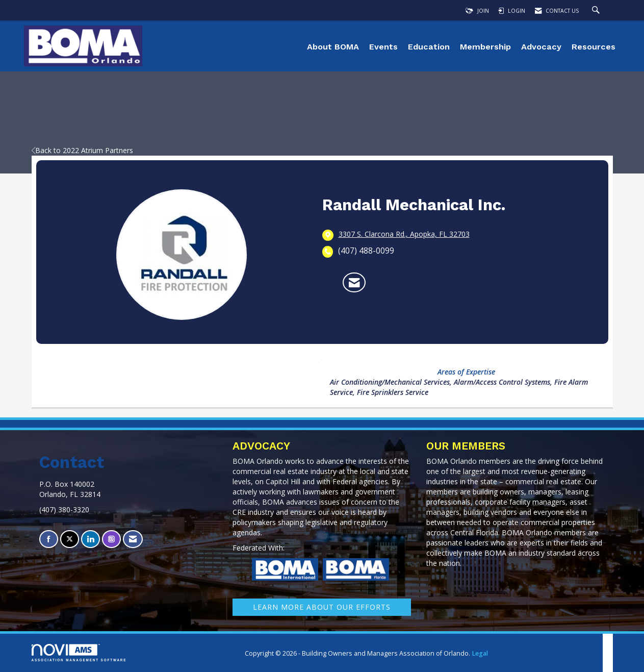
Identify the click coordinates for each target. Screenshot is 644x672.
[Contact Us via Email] (133, 539)
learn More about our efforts (322, 607)
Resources (594, 47)
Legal (480, 653)
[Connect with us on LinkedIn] (91, 539)
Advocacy (541, 47)
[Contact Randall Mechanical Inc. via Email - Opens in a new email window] (354, 283)
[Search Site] (597, 11)
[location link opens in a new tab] (404, 235)
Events (383, 47)
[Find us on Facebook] (49, 539)
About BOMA (333, 47)
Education (429, 47)
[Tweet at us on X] (70, 539)
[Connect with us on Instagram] (111, 539)
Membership (485, 47)
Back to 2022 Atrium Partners (82, 150)
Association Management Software (79, 653)
